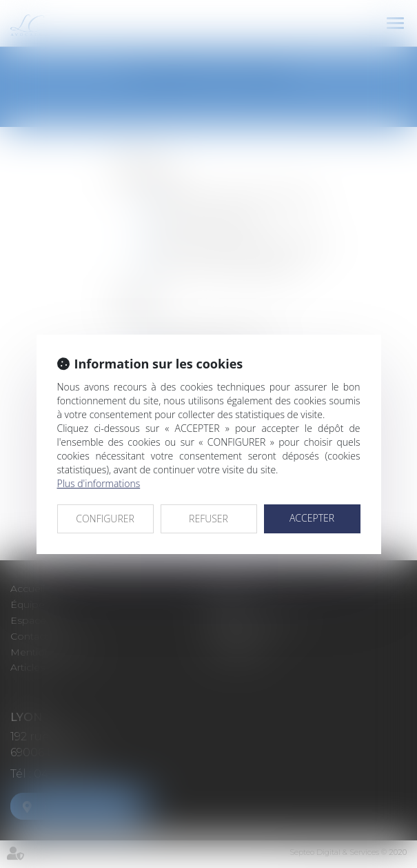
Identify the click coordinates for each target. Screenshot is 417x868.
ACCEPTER (312, 518)
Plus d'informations (99, 483)
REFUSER (208, 519)
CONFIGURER (105, 519)
